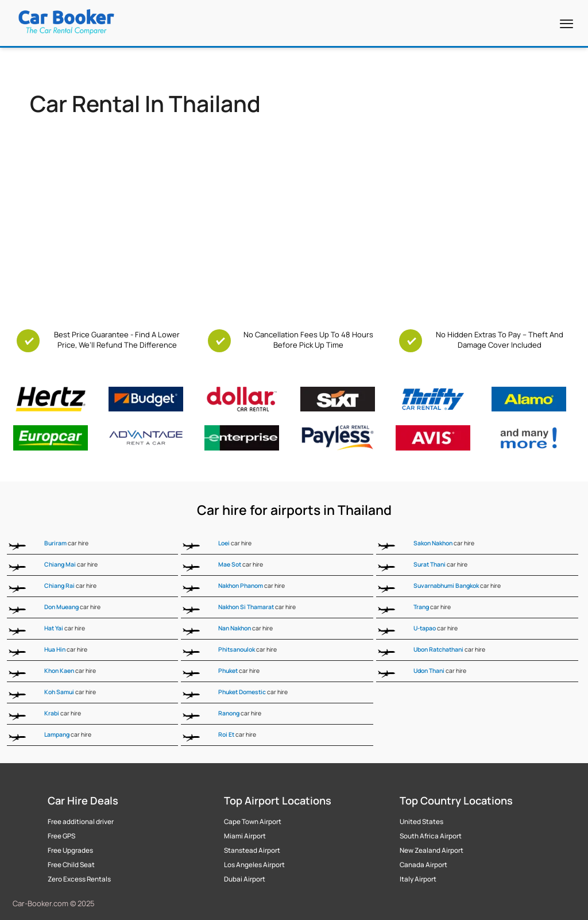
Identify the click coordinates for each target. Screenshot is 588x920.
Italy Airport (418, 879)
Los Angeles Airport (254, 865)
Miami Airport (245, 836)
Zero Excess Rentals (79, 879)
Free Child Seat (71, 865)
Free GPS (61, 836)
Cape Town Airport (253, 822)
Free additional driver (81, 822)
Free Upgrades (70, 850)
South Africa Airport (431, 836)
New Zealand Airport (432, 850)
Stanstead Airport (252, 850)
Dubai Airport (245, 879)
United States (421, 822)
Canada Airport (423, 865)
